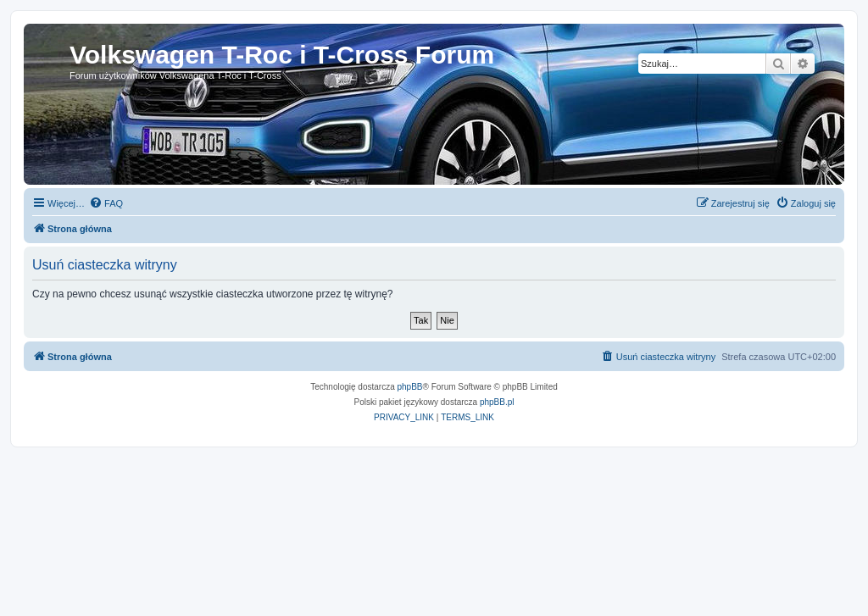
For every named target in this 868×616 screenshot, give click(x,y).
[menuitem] (106, 203)
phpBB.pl (497, 402)
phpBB (410, 387)
